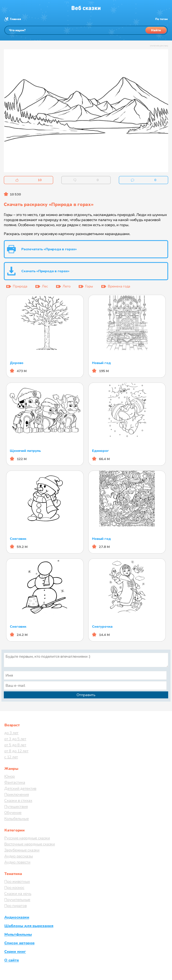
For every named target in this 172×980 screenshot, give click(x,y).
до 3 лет (11, 733)
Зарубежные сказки (22, 850)
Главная (15, 19)
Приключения (17, 794)
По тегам (161, 19)
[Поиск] (86, 30)
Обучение (13, 813)
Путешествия (16, 807)
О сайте (12, 960)
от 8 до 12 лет (16, 751)
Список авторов (19, 943)
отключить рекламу (159, 46)
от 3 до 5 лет (15, 739)
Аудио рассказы (19, 856)
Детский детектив (20, 788)
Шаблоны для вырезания (29, 926)
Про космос (14, 888)
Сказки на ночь (18, 894)
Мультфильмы (18, 934)
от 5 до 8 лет (15, 745)
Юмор (10, 776)
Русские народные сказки (27, 838)
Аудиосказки (17, 917)
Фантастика (15, 782)
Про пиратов (15, 906)
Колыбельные (16, 819)
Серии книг (15, 952)
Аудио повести (17, 862)
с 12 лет (11, 757)
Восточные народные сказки (30, 844)
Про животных (17, 882)
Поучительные (17, 900)
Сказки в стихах (18, 801)
